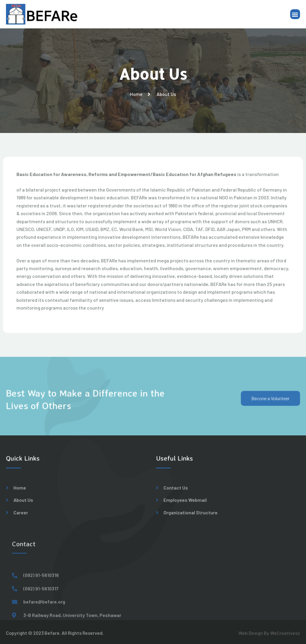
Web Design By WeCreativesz (269, 635)
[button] (295, 15)
